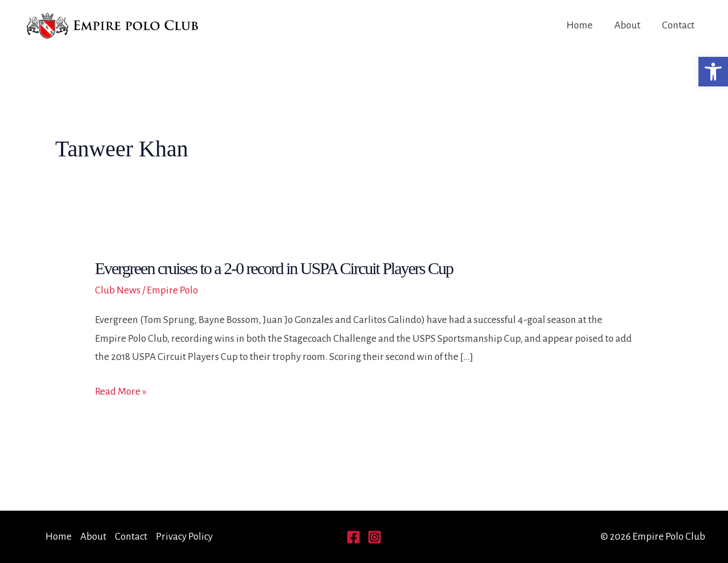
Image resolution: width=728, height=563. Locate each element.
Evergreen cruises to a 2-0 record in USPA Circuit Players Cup (274, 268)
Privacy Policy (184, 537)
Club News (118, 290)
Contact (678, 25)
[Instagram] (375, 537)
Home (580, 25)
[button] (713, 72)
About (627, 25)
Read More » (121, 392)
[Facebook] (353, 537)
